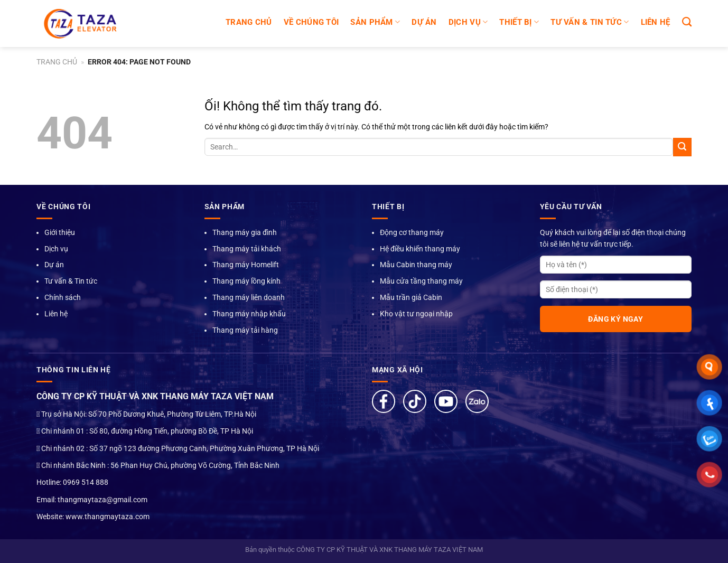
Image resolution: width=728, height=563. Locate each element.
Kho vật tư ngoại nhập (416, 314)
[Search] (687, 22)
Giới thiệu (60, 232)
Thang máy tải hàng (245, 330)
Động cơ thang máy (412, 232)
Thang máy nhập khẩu (249, 314)
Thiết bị (519, 22)
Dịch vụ (56, 249)
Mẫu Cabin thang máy (416, 265)
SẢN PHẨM (375, 22)
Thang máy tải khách (247, 249)
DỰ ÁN (424, 22)
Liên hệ (56, 314)
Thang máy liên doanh (249, 297)
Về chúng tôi (311, 22)
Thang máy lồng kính (246, 281)
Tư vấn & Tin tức (71, 281)
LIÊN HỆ (656, 22)
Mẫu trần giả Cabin (411, 297)
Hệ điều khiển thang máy (420, 249)
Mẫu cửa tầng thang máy (421, 281)
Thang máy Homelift (246, 265)
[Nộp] (682, 147)
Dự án (54, 265)
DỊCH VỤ (468, 22)
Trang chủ (249, 22)
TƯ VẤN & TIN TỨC (590, 22)
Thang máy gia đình (245, 232)
